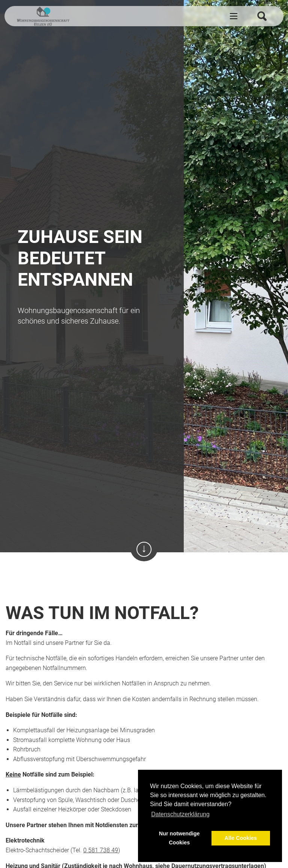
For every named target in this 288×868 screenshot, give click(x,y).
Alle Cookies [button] (241, 838)
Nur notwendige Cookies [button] (179, 838)
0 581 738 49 (101, 850)
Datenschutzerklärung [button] (180, 814)
